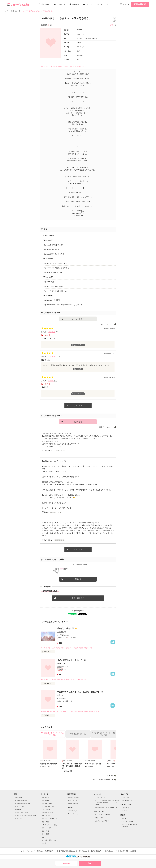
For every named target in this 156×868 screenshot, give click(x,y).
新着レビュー (19, 806)
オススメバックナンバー (103, 821)
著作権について (84, 851)
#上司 (53, 648)
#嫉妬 (67, 648)
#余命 (55, 66)
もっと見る (78, 406)
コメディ (45, 837)
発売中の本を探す (74, 797)
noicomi (71, 817)
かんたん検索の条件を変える (103, 779)
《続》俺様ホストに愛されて (70, 660)
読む (90, 863)
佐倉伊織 (60, 632)
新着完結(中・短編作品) (23, 803)
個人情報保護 (124, 851)
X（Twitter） (126, 808)
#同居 (79, 66)
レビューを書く (78, 319)
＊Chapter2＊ (48, 259)
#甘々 (92, 648)
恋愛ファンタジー (47, 813)
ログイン (126, 4)
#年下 (63, 648)
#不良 (86, 711)
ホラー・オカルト (47, 828)
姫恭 (58, 695)
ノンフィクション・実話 (49, 825)
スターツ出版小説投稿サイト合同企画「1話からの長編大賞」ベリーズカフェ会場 (107, 802)
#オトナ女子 (74, 648)
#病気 (43, 66)
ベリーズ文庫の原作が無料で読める (26, 816)
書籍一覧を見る (78, 598)
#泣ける (49, 66)
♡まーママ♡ (54, 357)
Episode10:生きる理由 (52, 300)
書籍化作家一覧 (73, 803)
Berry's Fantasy (73, 814)
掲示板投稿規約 (96, 851)
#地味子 (44, 711)
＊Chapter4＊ (48, 295)
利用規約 (40, 851)
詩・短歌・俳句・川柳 (49, 840)
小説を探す (46, 4)
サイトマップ (31, 851)
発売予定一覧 (73, 800)
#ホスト (48, 680)
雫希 (44, 512)
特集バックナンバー (101, 818)
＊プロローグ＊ (49, 236)
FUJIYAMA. (46, 451)
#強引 (68, 680)
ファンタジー (46, 810)
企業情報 (133, 851)
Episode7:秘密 (49, 282)
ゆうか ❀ (45, 540)
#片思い (86, 648)
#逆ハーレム (93, 711)
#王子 (66, 66)
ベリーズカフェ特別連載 (103, 815)
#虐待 (60, 66)
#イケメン (72, 66)
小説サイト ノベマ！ (128, 821)
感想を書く (78, 422)
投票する (78, 579)
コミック (90, 4)
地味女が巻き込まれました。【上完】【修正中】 (79, 692)
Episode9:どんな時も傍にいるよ (56, 291)
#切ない (85, 66)
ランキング (61, 4)
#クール (70, 711)
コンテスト (104, 4)
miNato (59, 663)
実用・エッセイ (47, 816)
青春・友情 (45, 822)
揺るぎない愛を (64, 628)
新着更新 (18, 810)
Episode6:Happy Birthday (53, 272)
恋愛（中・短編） (47, 803)
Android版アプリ (127, 800)
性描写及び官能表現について (68, 851)
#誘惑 (81, 648)
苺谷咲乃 (52, 332)
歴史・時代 (45, 831)
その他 (44, 843)
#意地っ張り (82, 680)
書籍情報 (76, 4)
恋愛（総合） (46, 797)
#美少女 (81, 711)
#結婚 (54, 680)
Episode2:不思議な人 (52, 249)
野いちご (124, 818)
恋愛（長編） (46, 800)
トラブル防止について (110, 851)
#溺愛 (58, 680)
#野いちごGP (58, 711)
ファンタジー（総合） (49, 806)
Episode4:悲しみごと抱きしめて (56, 263)
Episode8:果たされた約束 (53, 286)
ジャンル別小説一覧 (22, 813)
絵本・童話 (45, 834)
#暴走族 (50, 711)
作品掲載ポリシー (51, 851)
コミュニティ (19, 819)
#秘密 (58, 648)
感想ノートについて (106, 427)
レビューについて (107, 324)
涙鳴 (111, 25)
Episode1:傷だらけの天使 (53, 245)
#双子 (100, 711)
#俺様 (43, 680)
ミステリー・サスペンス (49, 819)
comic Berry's (73, 811)
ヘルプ (22, 851)
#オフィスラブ (46, 648)
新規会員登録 (140, 4)
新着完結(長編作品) (21, 800)
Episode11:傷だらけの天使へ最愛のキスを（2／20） (63, 305)
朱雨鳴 (51, 381)
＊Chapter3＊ (48, 277)
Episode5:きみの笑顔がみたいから (57, 268)
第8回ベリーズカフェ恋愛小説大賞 (106, 807)
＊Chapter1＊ (48, 240)
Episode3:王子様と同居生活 (54, 254)
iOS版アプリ (126, 797)
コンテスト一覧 (100, 797)
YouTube (124, 811)
